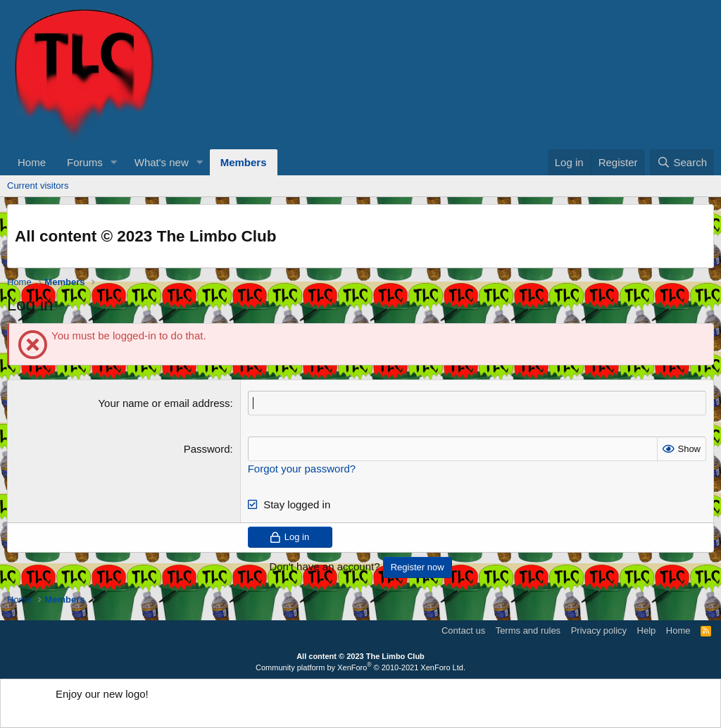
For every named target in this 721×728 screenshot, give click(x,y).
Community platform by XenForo (360, 667)
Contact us (463, 630)
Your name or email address (164, 403)
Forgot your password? (302, 469)
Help (647, 630)
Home (32, 162)
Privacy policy (599, 630)
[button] (114, 162)
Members (244, 162)
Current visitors (38, 186)
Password (207, 449)
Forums (85, 162)
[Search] (682, 162)
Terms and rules (528, 630)
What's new (162, 162)
